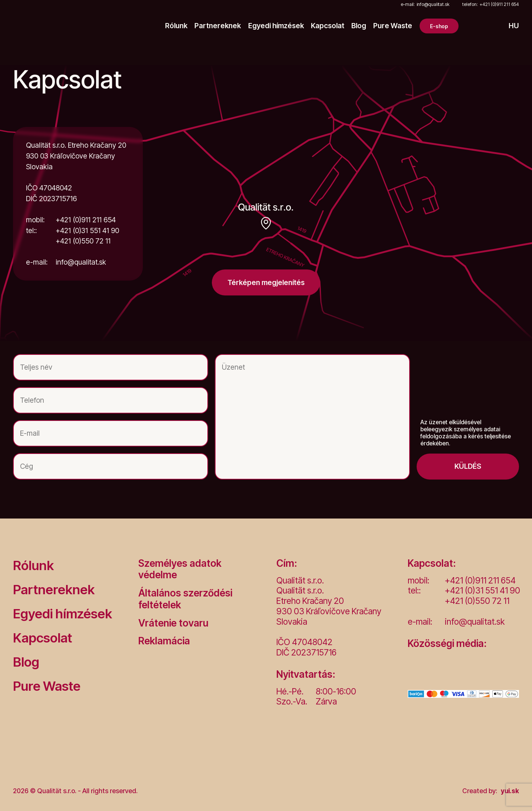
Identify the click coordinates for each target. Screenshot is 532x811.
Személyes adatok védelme (180, 569)
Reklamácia (164, 641)
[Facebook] (415, 670)
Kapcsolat (328, 26)
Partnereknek (218, 26)
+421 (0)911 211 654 (491, 5)
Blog (359, 26)
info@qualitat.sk (425, 5)
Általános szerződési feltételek (185, 599)
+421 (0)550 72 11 (83, 241)
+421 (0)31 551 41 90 (73, 231)
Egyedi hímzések (276, 26)
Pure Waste (393, 26)
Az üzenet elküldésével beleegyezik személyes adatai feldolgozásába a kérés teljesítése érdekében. (466, 433)
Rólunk (176, 26)
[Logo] (57, 26)
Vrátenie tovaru (173, 623)
